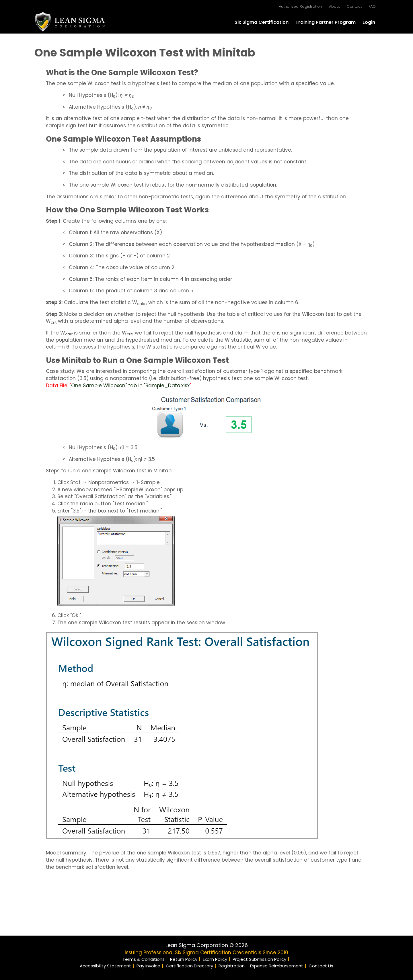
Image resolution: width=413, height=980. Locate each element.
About (334, 6)
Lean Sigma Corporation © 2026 (207, 945)
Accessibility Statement (105, 966)
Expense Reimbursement (277, 966)
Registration (232, 966)
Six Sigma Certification (262, 22)
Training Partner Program (326, 22)
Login (369, 22)
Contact (354, 6)
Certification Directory (189, 966)
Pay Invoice (148, 966)
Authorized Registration (300, 6)
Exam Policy (215, 959)
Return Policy (184, 959)
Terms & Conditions (144, 959)
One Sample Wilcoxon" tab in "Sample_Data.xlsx (130, 386)
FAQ (372, 6)
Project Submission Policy (259, 959)
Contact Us (321, 966)
